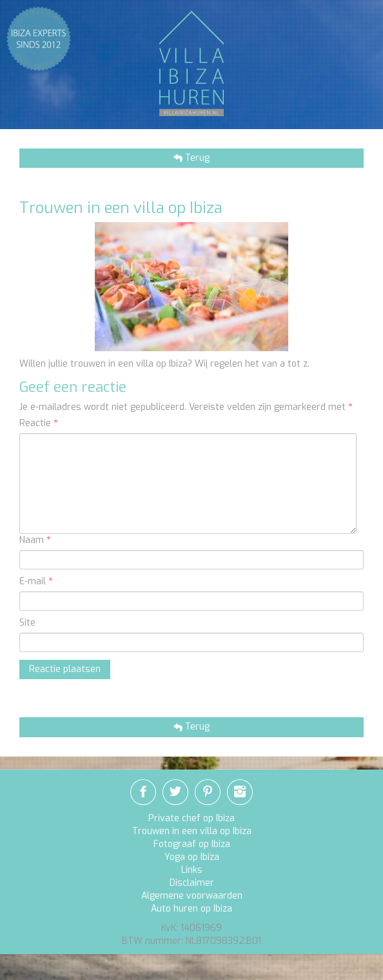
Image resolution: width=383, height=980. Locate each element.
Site (27, 623)
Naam (35, 540)
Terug (196, 158)
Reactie (38, 423)
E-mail (36, 581)
